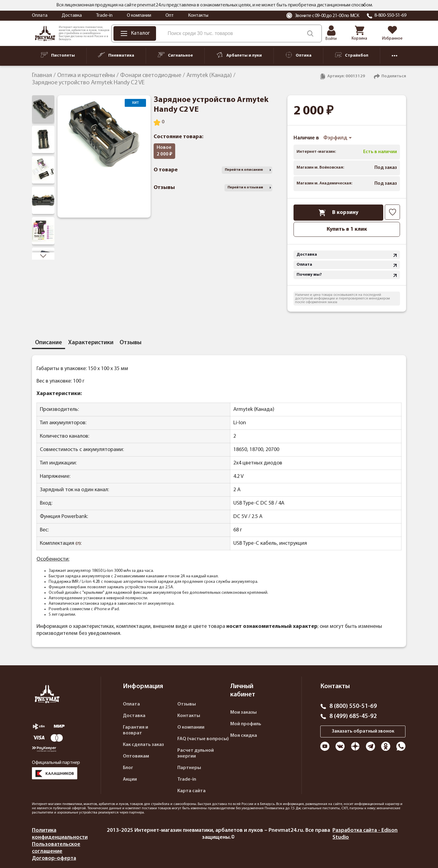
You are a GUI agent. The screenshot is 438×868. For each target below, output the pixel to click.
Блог (128, 768)
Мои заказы (243, 712)
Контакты (198, 16)
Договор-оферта (54, 858)
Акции (130, 779)
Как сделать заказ (143, 745)
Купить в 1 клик (347, 229)
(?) (78, 544)
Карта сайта (191, 791)
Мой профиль (246, 724)
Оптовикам (136, 756)
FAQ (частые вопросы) (203, 739)
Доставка (72, 16)
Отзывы (187, 704)
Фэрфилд (338, 138)
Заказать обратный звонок (363, 731)
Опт (170, 16)
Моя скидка (244, 736)
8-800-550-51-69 (390, 16)
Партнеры (189, 768)
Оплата (40, 16)
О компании (139, 16)
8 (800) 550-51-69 (353, 706)
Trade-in (104, 16)
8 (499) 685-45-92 (353, 716)
